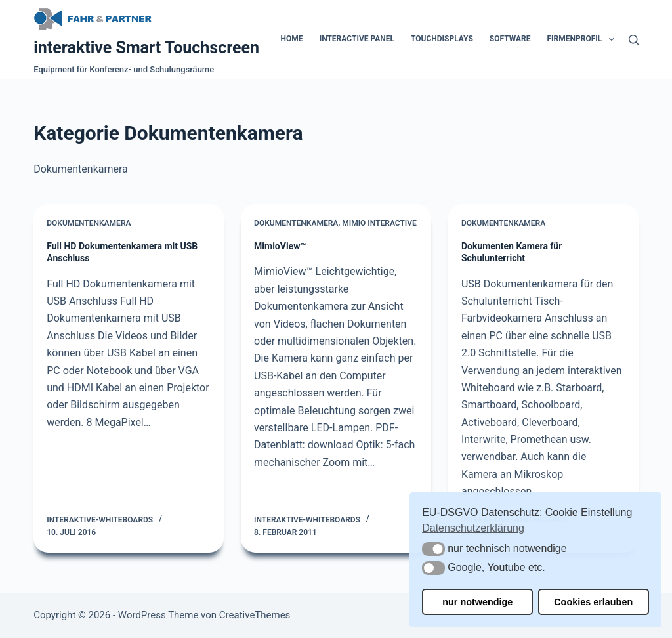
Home (292, 39)
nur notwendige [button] (477, 602)
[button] (433, 549)
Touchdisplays (442, 39)
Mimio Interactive (379, 223)
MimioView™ (280, 246)
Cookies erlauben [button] (593, 602)
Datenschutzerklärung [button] (473, 528)
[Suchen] (634, 40)
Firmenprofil (583, 39)
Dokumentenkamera (89, 223)
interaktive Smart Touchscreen (146, 48)
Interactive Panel (357, 39)
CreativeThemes (255, 615)
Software (510, 39)
